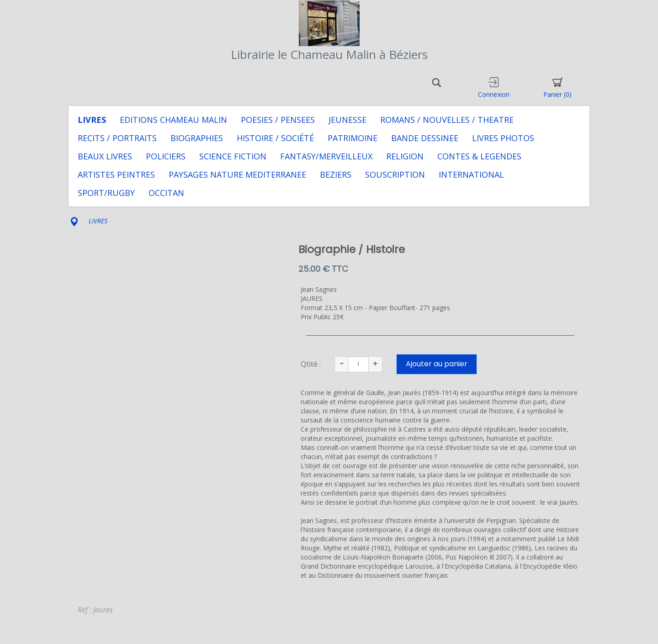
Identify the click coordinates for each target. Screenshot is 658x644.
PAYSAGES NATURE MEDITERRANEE (237, 174)
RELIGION (405, 156)
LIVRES (92, 120)
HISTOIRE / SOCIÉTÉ (275, 138)
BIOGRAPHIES (197, 138)
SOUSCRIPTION (395, 174)
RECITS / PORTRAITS (117, 138)
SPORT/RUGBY (106, 193)
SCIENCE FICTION (233, 156)
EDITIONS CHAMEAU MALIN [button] (173, 120)
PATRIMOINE (353, 138)
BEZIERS (336, 174)
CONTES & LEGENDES (479, 156)
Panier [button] (557, 88)
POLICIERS (166, 156)
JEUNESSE (348, 120)
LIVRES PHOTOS (503, 138)
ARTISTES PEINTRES (116, 174)
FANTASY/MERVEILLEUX (326, 156)
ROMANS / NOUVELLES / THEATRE (447, 120)
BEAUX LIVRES (105, 156)
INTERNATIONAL (471, 174)
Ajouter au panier (437, 364)
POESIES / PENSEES (278, 120)
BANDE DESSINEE (425, 138)
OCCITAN (166, 193)
